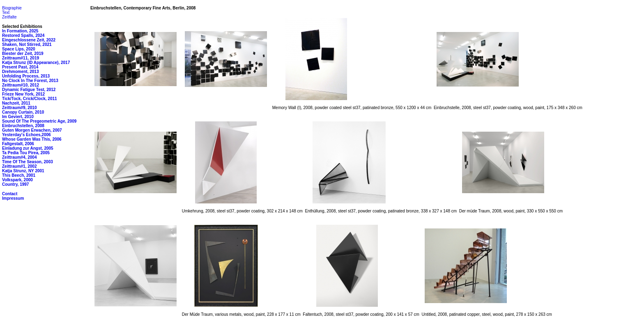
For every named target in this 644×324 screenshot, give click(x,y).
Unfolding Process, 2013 (26, 76)
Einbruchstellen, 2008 (23, 126)
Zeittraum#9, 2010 (20, 108)
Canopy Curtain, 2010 (23, 112)
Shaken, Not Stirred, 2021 (27, 44)
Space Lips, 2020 (19, 49)
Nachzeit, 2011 (16, 103)
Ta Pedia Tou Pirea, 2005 (26, 153)
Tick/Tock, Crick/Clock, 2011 (30, 99)
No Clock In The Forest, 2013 (30, 81)
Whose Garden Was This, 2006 (32, 139)
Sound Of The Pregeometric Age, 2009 (39, 121)
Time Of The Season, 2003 (28, 162)
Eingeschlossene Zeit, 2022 (29, 40)
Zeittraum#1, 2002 (20, 166)
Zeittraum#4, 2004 (20, 157)
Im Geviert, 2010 (18, 117)
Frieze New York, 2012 (23, 94)
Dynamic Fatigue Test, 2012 (29, 90)
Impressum (13, 198)
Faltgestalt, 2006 (18, 144)
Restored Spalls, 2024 (23, 35)
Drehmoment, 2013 (20, 72)
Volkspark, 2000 (17, 180)
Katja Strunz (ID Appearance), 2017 (36, 63)
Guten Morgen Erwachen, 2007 (32, 130)
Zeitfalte (9, 17)
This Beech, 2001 (19, 175)
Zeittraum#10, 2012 (21, 85)
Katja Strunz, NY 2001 (23, 171)
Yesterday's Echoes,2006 (26, 135)
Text (6, 13)
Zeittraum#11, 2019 (21, 58)
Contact (10, 194)
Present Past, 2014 (20, 67)
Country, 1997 (15, 184)
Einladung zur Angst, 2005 (28, 148)
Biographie (12, 8)
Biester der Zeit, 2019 (23, 54)
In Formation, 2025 (20, 31)
